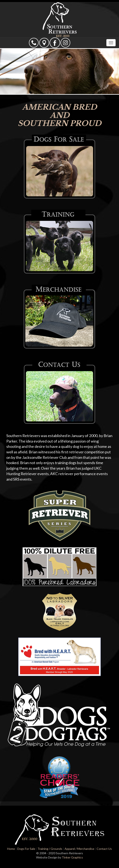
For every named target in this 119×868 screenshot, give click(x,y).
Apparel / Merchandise (79, 849)
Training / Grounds (50, 849)
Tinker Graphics (72, 857)
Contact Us (104, 849)
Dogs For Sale (26, 849)
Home (11, 849)
